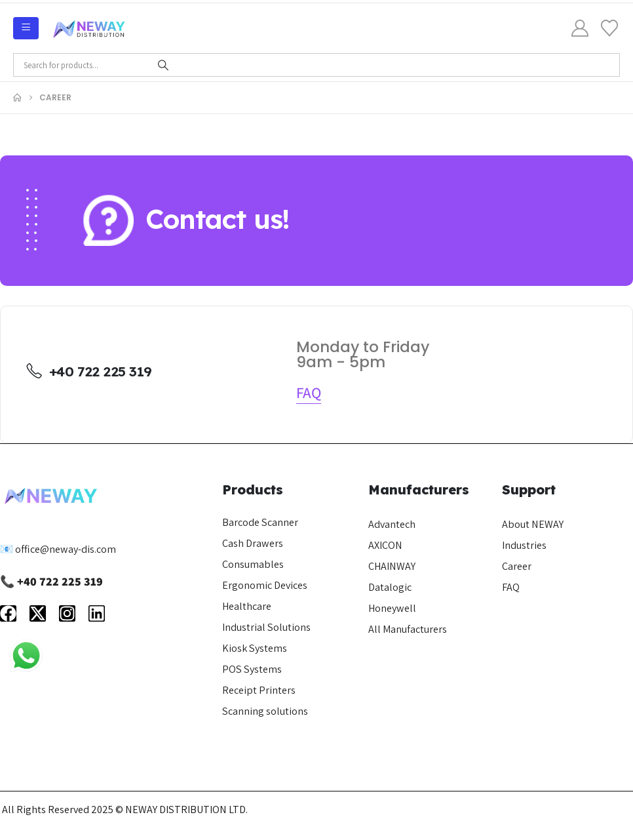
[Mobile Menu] (26, 28)
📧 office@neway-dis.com (58, 549)
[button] (309, 393)
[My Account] (580, 28)
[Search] (163, 65)
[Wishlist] (610, 28)
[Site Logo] (89, 28)
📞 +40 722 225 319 (51, 581)
